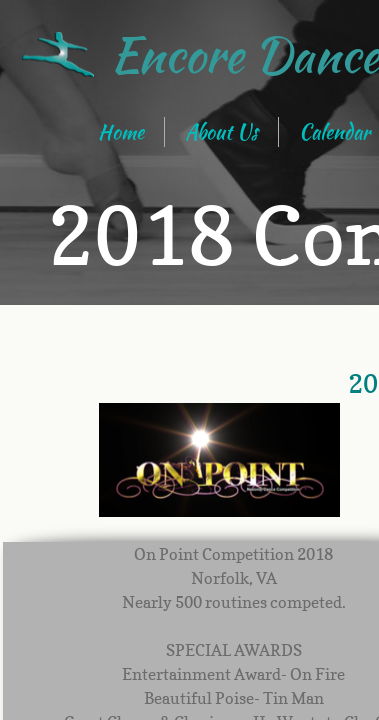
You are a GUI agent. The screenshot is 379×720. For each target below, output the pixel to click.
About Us (221, 131)
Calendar (334, 131)
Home (121, 131)
